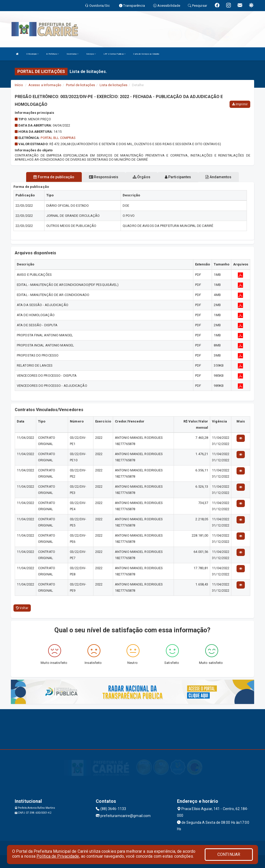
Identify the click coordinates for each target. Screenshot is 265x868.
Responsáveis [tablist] (104, 177)
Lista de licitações (113, 85)
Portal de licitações (80, 85)
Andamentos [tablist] (218, 177)
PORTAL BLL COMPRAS (58, 138)
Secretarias (72, 54)
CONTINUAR (229, 854)
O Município (32, 54)
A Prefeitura (52, 54)
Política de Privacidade (58, 856)
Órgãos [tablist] (142, 177)
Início (19, 85)
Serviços (91, 54)
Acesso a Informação (45, 85)
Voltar (22, 608)
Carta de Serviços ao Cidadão (146, 54)
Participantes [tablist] (178, 177)
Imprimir (240, 104)
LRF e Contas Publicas (115, 54)
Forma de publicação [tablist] (54, 177)
